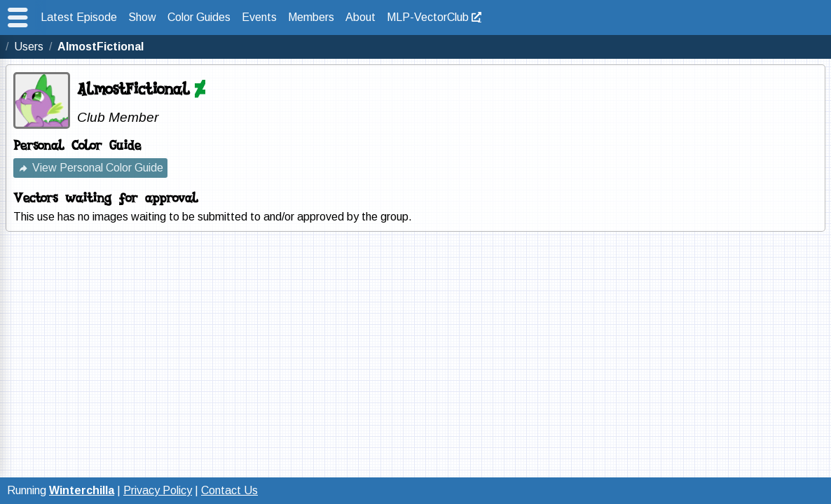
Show (142, 17)
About (360, 17)
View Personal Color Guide (98, 168)
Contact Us (229, 490)
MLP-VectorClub (428, 17)
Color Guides (199, 17)
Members (311, 17)
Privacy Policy (158, 490)
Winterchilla (82, 490)
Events (259, 17)
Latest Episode (79, 17)
